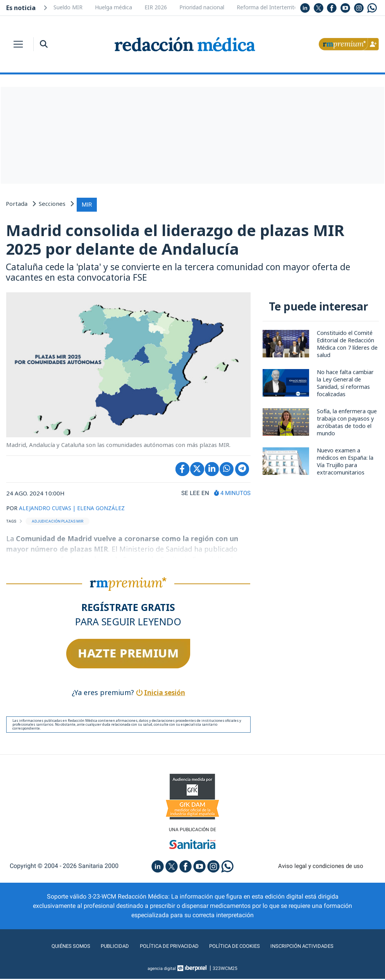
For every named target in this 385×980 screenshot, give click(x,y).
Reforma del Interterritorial (271, 7)
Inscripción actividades (316, 947)
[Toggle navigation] (18, 44)
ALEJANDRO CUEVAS (47, 508)
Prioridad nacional (202, 7)
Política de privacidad (164, 947)
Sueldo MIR (68, 7)
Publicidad (104, 947)
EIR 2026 (156, 7)
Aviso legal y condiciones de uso (321, 867)
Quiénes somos (55, 947)
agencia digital (162, 970)
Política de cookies (239, 947)
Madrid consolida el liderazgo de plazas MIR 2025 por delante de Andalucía (184, 239)
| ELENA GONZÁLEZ (104, 508)
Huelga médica (113, 7)
